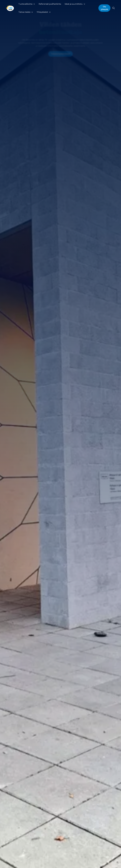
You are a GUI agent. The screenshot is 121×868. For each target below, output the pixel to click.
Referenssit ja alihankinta (50, 4)
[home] (10, 8)
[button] (27, 4)
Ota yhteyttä (104, 8)
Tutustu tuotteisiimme (60, 54)
